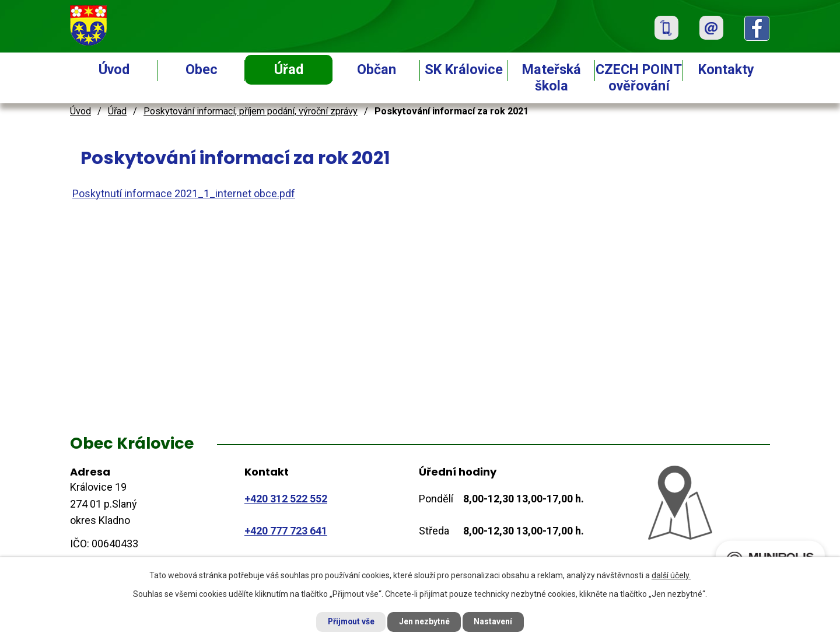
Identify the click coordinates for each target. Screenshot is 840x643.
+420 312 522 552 (286, 499)
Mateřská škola (552, 78)
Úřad (289, 69)
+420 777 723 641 (286, 531)
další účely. (671, 575)
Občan (377, 69)
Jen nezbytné (425, 621)
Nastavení (496, 621)
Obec (202, 69)
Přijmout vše (349, 621)
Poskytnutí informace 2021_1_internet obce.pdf (184, 193)
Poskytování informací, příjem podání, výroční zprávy (251, 111)
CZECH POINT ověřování (639, 78)
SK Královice (464, 69)
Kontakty (726, 69)
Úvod (114, 69)
